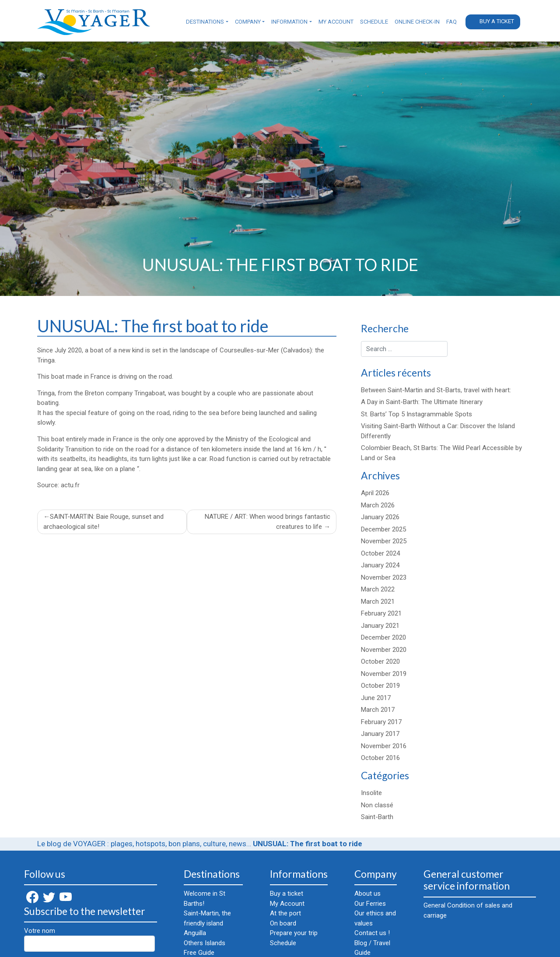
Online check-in (417, 22)
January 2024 (380, 565)
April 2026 (375, 493)
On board (283, 923)
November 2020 (384, 650)
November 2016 (384, 746)
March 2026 (378, 505)
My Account (336, 22)
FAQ (451, 22)
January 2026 (380, 517)
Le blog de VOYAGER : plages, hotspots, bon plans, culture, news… (144, 844)
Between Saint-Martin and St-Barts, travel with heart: (436, 390)
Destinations (205, 22)
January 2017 (380, 734)
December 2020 (383, 637)
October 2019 (380, 686)
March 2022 (378, 589)
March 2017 (378, 710)
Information (289, 22)
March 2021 (378, 602)
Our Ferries (370, 904)
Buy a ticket (497, 21)
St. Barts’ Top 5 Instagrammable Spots (416, 414)
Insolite (371, 793)
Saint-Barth (377, 817)
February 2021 (381, 613)
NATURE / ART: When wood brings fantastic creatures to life (268, 522)
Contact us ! (372, 933)
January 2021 (380, 626)
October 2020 (380, 661)
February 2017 (381, 722)
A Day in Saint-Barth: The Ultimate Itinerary (422, 402)
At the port (285, 913)
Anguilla (195, 933)
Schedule (374, 22)
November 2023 (384, 577)
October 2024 (380, 553)
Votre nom (89, 939)
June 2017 (376, 698)
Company (248, 22)
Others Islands (205, 943)
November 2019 (384, 674)
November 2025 (384, 541)
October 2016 (380, 758)
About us (367, 894)
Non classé (377, 805)
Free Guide (199, 953)
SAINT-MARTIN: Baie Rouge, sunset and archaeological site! (103, 522)
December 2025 (383, 529)
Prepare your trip (294, 933)
